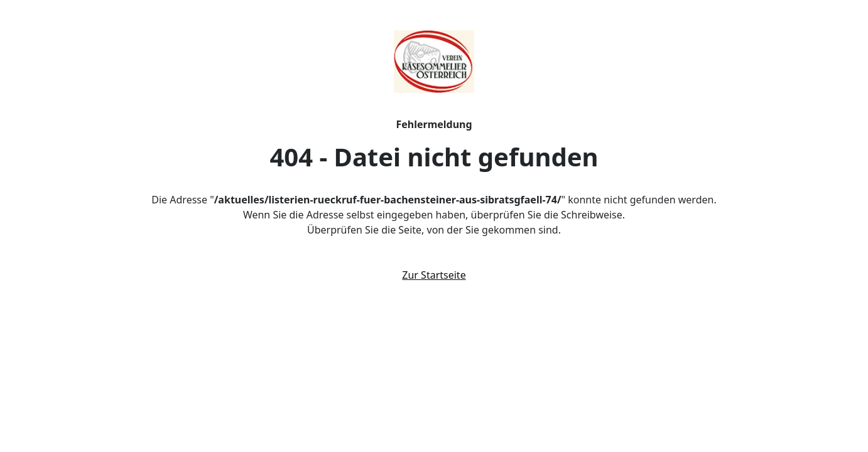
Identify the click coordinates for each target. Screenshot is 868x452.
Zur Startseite (434, 275)
